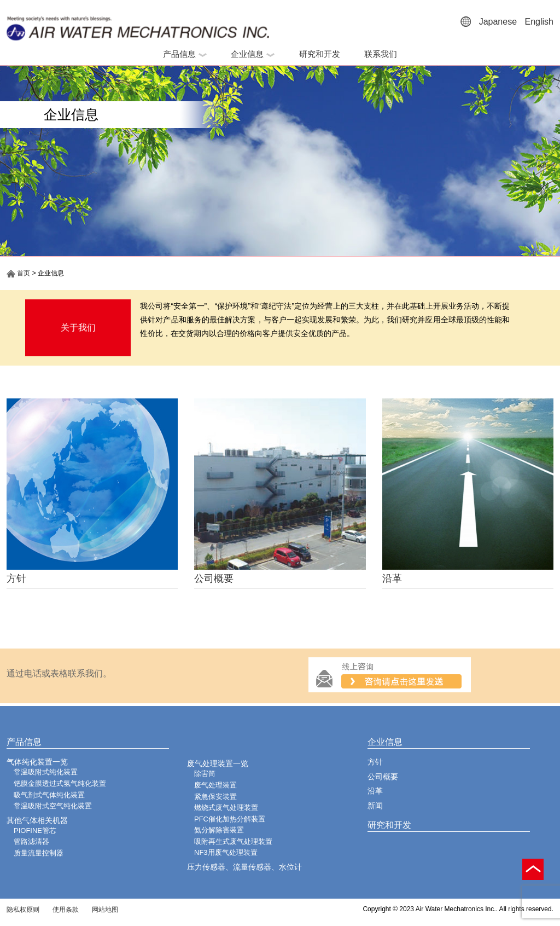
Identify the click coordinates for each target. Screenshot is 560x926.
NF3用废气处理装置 (226, 852)
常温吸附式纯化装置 (46, 772)
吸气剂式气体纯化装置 (49, 795)
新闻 (375, 806)
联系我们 (381, 54)
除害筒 (205, 774)
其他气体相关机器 (37, 820)
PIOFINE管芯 (35, 830)
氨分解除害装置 (219, 830)
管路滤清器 (31, 841)
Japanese (498, 22)
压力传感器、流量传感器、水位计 (244, 867)
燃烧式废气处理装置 (226, 808)
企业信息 (253, 54)
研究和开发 (320, 54)
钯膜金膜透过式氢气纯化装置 (60, 783)
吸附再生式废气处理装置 (233, 841)
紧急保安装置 (215, 797)
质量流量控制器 (39, 853)
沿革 (392, 578)
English (539, 22)
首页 (18, 273)
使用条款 (66, 910)
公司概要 (214, 578)
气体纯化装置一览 (37, 762)
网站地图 (105, 910)
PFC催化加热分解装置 (230, 819)
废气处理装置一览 (218, 763)
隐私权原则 (23, 910)
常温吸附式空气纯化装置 (53, 806)
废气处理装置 (215, 785)
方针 (16, 578)
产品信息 (185, 54)
